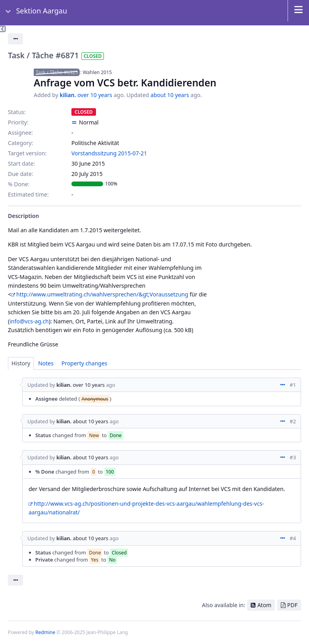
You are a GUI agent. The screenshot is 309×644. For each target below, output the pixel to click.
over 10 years (95, 95)
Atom (265, 605)
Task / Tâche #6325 (57, 72)
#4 (293, 538)
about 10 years (170, 95)
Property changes (84, 363)
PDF (292, 605)
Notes (46, 363)
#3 (293, 457)
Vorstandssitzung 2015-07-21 (109, 153)
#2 (293, 421)
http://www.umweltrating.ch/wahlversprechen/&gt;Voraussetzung (102, 294)
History (21, 363)
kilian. (68, 95)
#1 (293, 385)
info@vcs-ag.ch (29, 321)
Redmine (45, 632)
